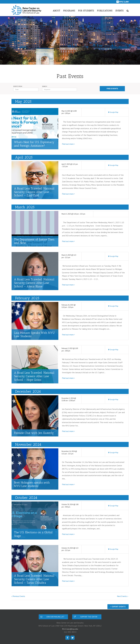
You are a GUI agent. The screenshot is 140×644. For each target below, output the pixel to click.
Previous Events (19, 596)
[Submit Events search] (112, 89)
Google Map (114, 112)
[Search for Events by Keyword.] (60, 89)
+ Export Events (117, 607)
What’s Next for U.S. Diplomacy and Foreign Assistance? (34, 144)
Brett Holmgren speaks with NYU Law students (32, 484)
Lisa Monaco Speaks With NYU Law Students (34, 334)
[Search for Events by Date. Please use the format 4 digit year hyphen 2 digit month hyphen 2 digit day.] (26, 89)
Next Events (122, 596)
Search (45, 86)
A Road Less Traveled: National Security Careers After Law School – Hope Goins (34, 376)
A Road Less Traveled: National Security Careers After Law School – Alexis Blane (34, 283)
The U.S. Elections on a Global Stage (33, 534)
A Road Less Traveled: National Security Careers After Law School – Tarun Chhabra (34, 579)
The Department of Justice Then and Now (34, 241)
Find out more (68, 144)
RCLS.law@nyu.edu (70, 630)
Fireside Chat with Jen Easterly (34, 433)
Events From (18, 86)
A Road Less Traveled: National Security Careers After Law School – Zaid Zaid (34, 192)
